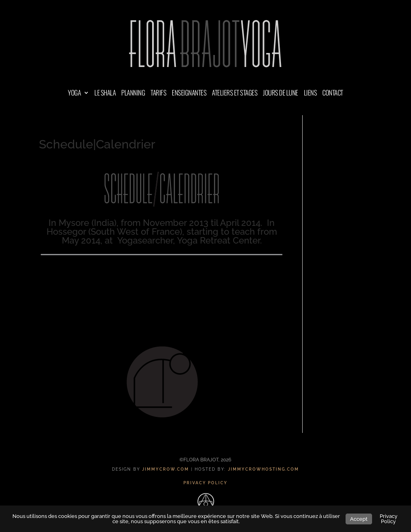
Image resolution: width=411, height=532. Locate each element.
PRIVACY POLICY (205, 483)
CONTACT (333, 94)
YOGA (74, 94)
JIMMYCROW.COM (166, 469)
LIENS (310, 94)
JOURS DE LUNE (281, 94)
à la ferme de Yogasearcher (161, 288)
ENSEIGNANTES (189, 94)
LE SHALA (105, 94)
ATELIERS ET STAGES (235, 94)
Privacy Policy (389, 519)
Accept (359, 519)
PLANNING (133, 94)
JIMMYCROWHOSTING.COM (263, 469)
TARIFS (158, 94)
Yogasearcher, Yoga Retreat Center (189, 240)
